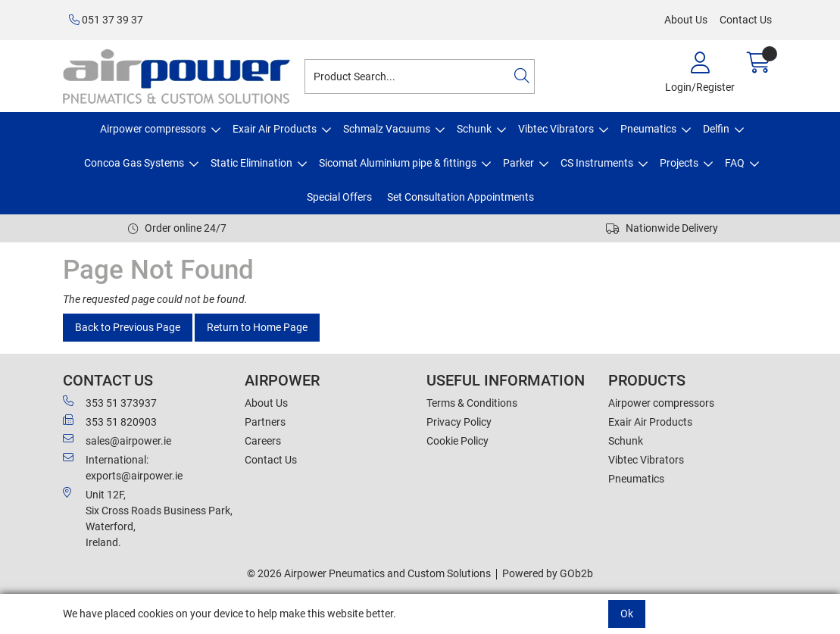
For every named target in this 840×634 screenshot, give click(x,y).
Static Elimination (251, 163)
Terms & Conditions (472, 403)
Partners (265, 422)
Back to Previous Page (128, 327)
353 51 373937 (110, 402)
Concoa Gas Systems (134, 163)
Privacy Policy (459, 422)
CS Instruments (597, 163)
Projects (679, 163)
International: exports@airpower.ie (123, 467)
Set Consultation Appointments (461, 197)
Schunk (474, 129)
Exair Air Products (275, 129)
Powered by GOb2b (548, 573)
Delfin (716, 129)
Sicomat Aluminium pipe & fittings (398, 163)
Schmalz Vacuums (387, 129)
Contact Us (746, 20)
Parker (518, 163)
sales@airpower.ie (117, 440)
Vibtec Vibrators (556, 129)
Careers (263, 441)
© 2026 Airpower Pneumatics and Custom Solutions (369, 573)
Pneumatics (648, 129)
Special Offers (339, 197)
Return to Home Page (257, 327)
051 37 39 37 (106, 20)
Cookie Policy (457, 441)
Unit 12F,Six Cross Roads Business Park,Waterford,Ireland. (148, 518)
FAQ (735, 163)
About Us (686, 20)
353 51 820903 (110, 421)
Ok (627, 614)
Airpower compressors (153, 129)
